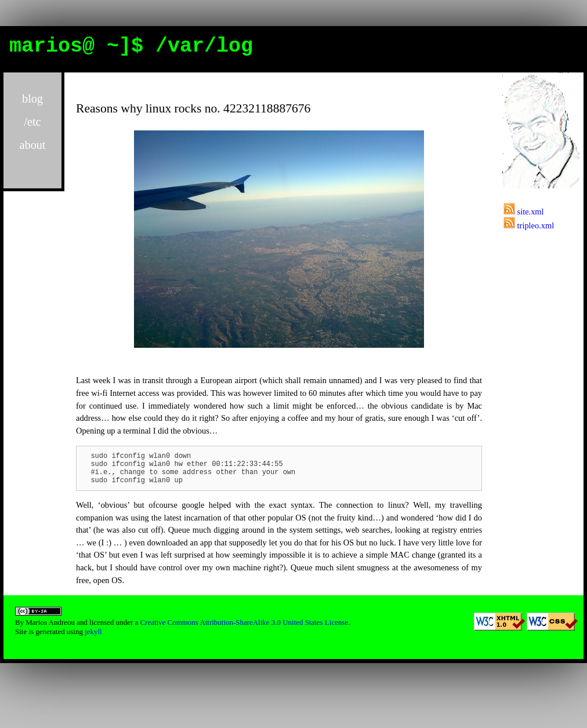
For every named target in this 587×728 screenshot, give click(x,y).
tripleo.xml (529, 225)
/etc (32, 122)
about (33, 145)
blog (32, 99)
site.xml (524, 212)
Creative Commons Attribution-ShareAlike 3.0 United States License (244, 629)
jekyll (93, 638)
